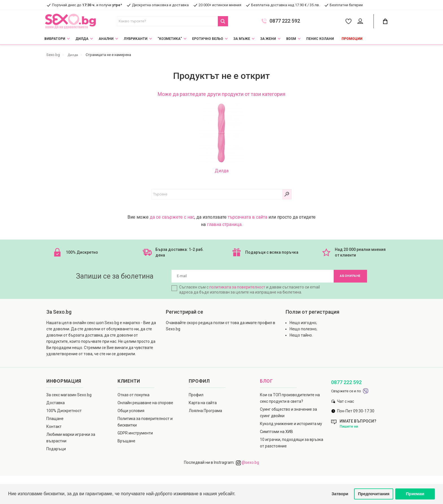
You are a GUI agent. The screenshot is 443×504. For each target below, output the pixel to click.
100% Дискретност (64, 412)
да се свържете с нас (172, 217)
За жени (268, 39)
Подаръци (56, 450)
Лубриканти (136, 39)
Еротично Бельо (208, 39)
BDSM (291, 39)
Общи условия (131, 412)
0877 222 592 (285, 21)
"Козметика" (170, 39)
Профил (196, 396)
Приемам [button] (415, 494)
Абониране (349, 277)
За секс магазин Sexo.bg (69, 396)
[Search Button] (223, 21)
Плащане (55, 420)
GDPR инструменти (135, 434)
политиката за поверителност (237, 288)
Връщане (126, 442)
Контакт (54, 428)
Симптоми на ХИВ (276, 433)
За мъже (242, 39)
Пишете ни (350, 428)
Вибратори (55, 39)
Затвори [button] (340, 494)
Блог (266, 383)
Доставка (56, 404)
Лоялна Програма (205, 412)
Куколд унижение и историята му (291, 425)
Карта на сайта (203, 404)
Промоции (352, 39)
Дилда (82, 39)
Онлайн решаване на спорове (145, 404)
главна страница (224, 224)
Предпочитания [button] (374, 494)
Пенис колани (320, 39)
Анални (106, 39)
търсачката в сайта (247, 217)
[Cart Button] (385, 21)
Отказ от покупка (133, 396)
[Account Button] (361, 21)
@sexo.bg (247, 464)
